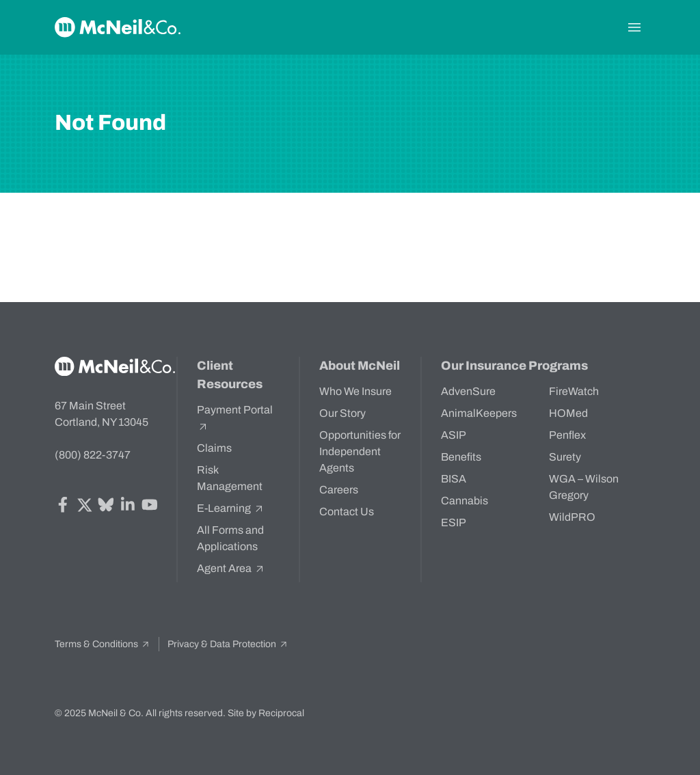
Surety (565, 457)
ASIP (454, 435)
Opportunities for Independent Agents (360, 451)
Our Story (342, 413)
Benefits (461, 457)
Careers (339, 490)
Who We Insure (355, 391)
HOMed (568, 413)
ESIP (454, 522)
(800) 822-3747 (93, 455)
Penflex (567, 435)
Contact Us (347, 512)
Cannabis (465, 501)
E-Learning (231, 508)
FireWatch (574, 391)
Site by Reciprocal (266, 713)
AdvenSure (468, 391)
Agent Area (231, 569)
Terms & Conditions (103, 644)
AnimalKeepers (479, 413)
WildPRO (572, 517)
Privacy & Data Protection (228, 644)
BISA (454, 479)
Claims (214, 448)
